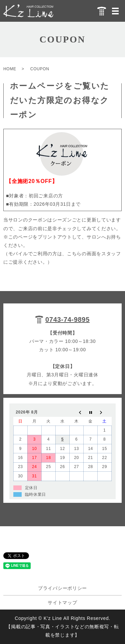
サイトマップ (62, 603)
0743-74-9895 (67, 319)
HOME (10, 69)
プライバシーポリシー (62, 588)
